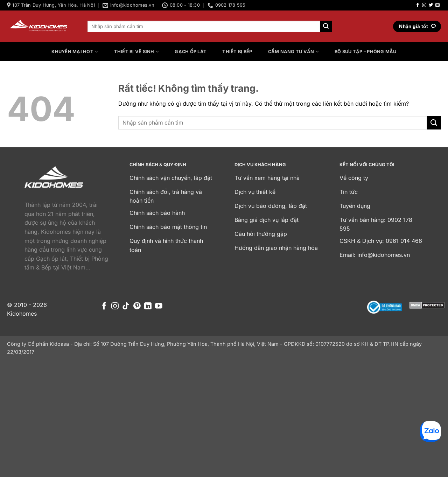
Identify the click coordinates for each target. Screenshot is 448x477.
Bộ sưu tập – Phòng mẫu (366, 52)
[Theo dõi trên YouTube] (159, 306)
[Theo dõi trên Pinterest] (137, 306)
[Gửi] (326, 27)
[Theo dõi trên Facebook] (418, 5)
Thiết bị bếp (237, 52)
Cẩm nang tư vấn (293, 52)
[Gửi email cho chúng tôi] (437, 5)
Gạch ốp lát (191, 52)
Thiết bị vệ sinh (137, 52)
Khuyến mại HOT (75, 52)
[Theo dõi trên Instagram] (424, 5)
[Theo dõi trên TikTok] (126, 306)
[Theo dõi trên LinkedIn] (148, 306)
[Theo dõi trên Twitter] (431, 5)
